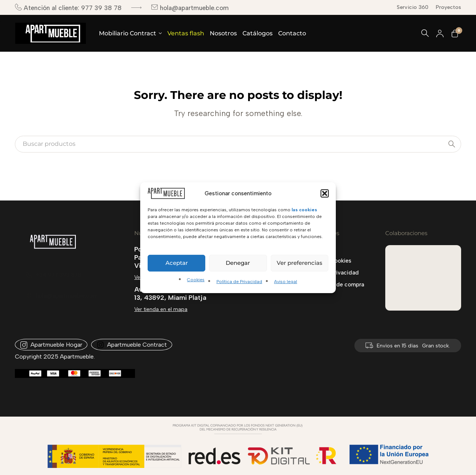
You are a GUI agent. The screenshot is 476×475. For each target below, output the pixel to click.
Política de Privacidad (239, 282)
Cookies (196, 280)
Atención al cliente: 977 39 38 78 (68, 8)
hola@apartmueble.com (190, 8)
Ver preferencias (300, 263)
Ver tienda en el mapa (161, 309)
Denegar (238, 263)
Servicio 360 (413, 7)
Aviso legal (286, 282)
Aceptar (177, 263)
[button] (325, 193)
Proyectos (448, 7)
